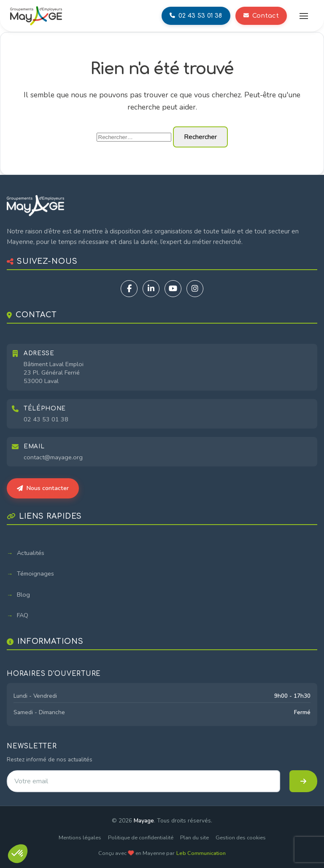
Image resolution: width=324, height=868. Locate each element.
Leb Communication (201, 853)
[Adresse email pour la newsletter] (143, 781)
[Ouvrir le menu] (304, 16)
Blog (23, 595)
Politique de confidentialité (141, 838)
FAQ (23, 615)
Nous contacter (43, 488)
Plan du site (194, 838)
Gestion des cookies (241, 838)
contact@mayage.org (53, 457)
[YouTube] (173, 289)
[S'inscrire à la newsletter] (303, 781)
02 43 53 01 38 (46, 419)
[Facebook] (129, 289)
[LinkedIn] (151, 289)
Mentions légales (80, 838)
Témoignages (35, 573)
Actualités (31, 553)
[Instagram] (195, 289)
